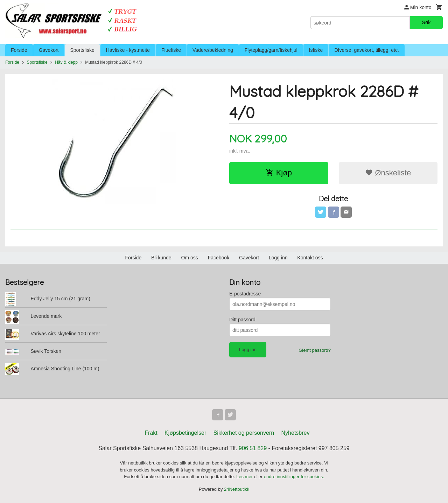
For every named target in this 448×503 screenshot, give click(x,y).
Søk (426, 22)
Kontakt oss (310, 258)
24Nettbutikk (237, 489)
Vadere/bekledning (213, 50)
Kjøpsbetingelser (185, 433)
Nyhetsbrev (296, 433)
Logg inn (278, 258)
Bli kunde (161, 258)
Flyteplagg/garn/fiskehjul (271, 50)
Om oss (190, 258)
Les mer (245, 477)
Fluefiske (171, 50)
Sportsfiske (82, 50)
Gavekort (49, 50)
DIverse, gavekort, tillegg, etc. (366, 50)
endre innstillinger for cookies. (294, 477)
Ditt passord (242, 320)
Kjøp (279, 173)
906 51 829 (253, 448)
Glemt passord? (315, 350)
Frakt (151, 433)
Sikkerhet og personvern (244, 433)
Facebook (219, 258)
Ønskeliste (388, 173)
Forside (19, 50)
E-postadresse (245, 294)
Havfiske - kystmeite (128, 50)
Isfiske (316, 50)
